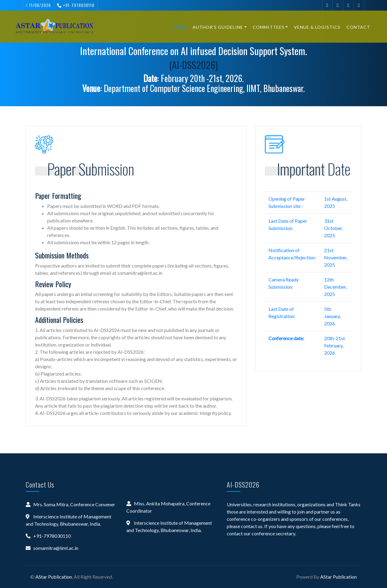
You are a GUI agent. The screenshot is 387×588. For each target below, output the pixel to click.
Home (177, 27)
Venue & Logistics (314, 27)
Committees (266, 27)
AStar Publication (54, 577)
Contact (356, 27)
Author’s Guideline (215, 27)
